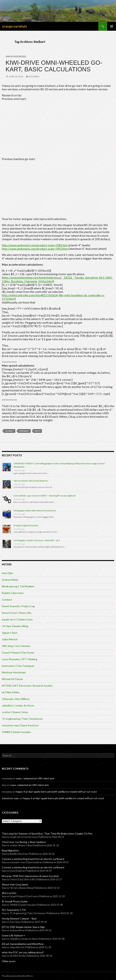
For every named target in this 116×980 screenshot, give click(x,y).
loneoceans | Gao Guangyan (18, 666)
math (38, 431)
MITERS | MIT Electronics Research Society (27, 686)
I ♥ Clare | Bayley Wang (15, 626)
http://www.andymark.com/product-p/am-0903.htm (35, 249)
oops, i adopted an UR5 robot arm (35, 778)
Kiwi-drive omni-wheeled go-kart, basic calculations (54, 66)
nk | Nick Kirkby (11, 692)
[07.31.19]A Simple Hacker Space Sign (23, 927)
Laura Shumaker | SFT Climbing (20, 659)
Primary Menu (112, 26)
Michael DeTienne (12, 679)
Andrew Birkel (10, 580)
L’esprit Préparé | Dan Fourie (18, 653)
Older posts (9, 961)
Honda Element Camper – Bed (19, 918)
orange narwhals (14, 26)
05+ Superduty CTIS (14, 910)
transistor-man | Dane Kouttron (20, 725)
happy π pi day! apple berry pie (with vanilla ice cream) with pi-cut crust (56, 792)
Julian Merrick (10, 639)
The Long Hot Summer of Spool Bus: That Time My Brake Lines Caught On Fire (47, 833)
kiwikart (24, 431)
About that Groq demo (15, 884)
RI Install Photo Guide (15, 901)
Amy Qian (7, 573)
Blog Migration (10, 850)
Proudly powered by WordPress (18, 976)
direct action (9, 893)
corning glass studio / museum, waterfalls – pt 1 (37, 540)
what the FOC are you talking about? (23, 952)
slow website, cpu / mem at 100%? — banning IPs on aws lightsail (44, 496)
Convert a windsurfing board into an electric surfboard (33, 859)
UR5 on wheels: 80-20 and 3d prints (31, 481)
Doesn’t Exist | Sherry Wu (17, 613)
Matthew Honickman (14, 672)
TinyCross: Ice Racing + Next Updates (24, 842)
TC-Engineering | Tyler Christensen (22, 719)
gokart (9, 431)
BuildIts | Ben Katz (13, 593)
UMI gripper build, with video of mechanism (35, 511)
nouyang (34, 76)
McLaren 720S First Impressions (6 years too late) (30, 876)
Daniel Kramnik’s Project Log (18, 606)
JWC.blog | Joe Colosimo (16, 646)
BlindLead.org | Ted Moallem (18, 586)
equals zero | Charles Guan (17, 619)
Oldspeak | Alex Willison (16, 699)
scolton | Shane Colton (15, 712)
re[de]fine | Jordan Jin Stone (18, 705)
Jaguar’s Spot (10, 633)
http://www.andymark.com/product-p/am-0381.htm (35, 245)
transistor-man (10, 798)
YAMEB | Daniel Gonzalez (16, 732)
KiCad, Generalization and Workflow (23, 944)
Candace (7, 600)
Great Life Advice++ (14, 935)
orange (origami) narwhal (26, 525)
